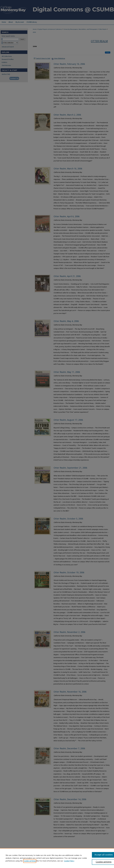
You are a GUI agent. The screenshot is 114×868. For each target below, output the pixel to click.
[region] (57, 858)
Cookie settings (30, 861)
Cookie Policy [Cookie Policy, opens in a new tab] (69, 861)
